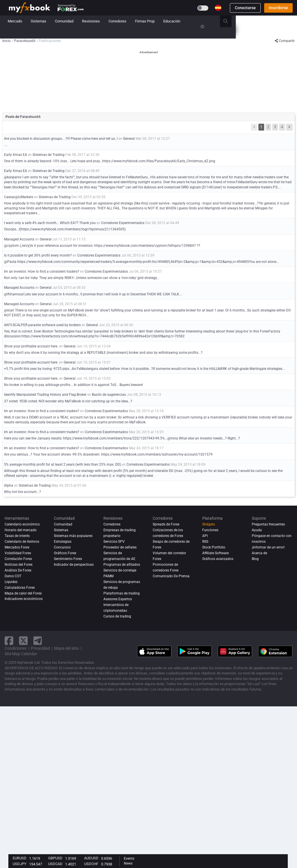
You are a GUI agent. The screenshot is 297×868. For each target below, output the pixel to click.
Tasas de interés (17, 536)
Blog (255, 559)
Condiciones (16, 648)
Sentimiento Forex (68, 559)
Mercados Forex (17, 547)
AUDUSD (91, 858)
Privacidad (40, 648)
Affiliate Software (215, 553)
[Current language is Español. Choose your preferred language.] (218, 8)
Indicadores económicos (24, 599)
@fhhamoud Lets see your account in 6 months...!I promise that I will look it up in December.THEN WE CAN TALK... (93, 294)
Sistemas (100, 21)
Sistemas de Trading (49, 155)
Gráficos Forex (65, 553)
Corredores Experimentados (123, 223)
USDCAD (55, 864)
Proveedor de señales (120, 547)
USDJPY (20, 864)
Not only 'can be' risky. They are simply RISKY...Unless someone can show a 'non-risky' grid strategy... (82, 278)
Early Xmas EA (16, 155)
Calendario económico (22, 524)
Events (129, 859)
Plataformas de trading (122, 593)
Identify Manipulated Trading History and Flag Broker (46, 395)
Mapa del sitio (67, 648)
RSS (205, 542)
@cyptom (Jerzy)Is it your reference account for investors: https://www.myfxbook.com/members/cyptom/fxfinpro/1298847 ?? (102, 246)
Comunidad (126, 21)
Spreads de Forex (166, 524)
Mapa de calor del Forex (23, 593)
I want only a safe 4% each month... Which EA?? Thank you (50, 223)
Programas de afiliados (122, 565)
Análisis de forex (18, 570)
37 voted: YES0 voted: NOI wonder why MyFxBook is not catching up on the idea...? (68, 401)
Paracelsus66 (30, 117)
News (128, 863)
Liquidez (11, 582)
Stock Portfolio (214, 547)
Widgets (209, 524)
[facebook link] (9, 641)
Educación (233, 21)
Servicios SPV (114, 542)
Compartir (285, 41)
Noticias (54, 21)
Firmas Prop (206, 21)
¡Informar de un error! (268, 547)
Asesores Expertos (118, 599)
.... (6, 145)
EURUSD (20, 858)
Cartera (32, 21)
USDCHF (91, 864)
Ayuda (257, 530)
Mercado (76, 21)
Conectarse (245, 8)
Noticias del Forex (19, 565)
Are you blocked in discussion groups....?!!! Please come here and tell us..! (61, 139)
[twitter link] (23, 641)
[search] (290, 21)
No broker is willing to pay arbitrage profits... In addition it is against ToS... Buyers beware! (73, 385)
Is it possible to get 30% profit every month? (38, 255)
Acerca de (259, 553)
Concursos (18, 33)
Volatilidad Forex (18, 553)
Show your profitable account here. (31, 346)
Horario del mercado (21, 530)
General (129, 139)
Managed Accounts (20, 239)
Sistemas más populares (73, 536)
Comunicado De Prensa (171, 576)
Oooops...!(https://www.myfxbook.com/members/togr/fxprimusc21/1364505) (65, 229)
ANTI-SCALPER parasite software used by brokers (42, 325)
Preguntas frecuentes (268, 524)
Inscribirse (278, 8)
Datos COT (13, 576)
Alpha (9, 485)
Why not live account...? (22, 492)
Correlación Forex (18, 559)
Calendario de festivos (22, 542)
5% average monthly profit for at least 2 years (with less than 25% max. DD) (63, 464)
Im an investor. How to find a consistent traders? (42, 272)
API (205, 536)
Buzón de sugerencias (109, 395)
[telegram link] (38, 641)
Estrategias (63, 542)
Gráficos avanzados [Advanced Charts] (218, 559)
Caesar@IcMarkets (19, 197)
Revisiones (152, 21)
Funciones (210, 530)
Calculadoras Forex (20, 588)
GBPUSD (55, 858)
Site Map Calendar (21, 654)
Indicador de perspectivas (74, 565)
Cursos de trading (117, 616)
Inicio (13, 21)
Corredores (179, 21)
